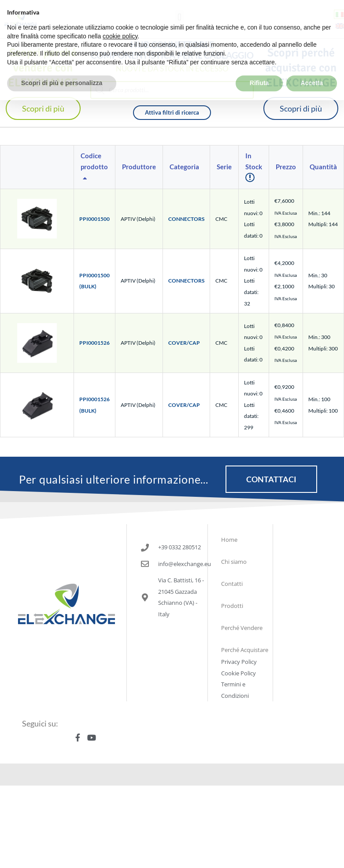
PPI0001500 (94, 219)
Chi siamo (234, 562)
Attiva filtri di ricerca (172, 112)
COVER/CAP (184, 343)
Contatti (232, 584)
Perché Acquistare (245, 650)
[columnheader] (95, 167)
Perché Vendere (242, 628)
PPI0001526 (94, 343)
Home (229, 540)
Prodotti (232, 606)
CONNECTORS (186, 219)
